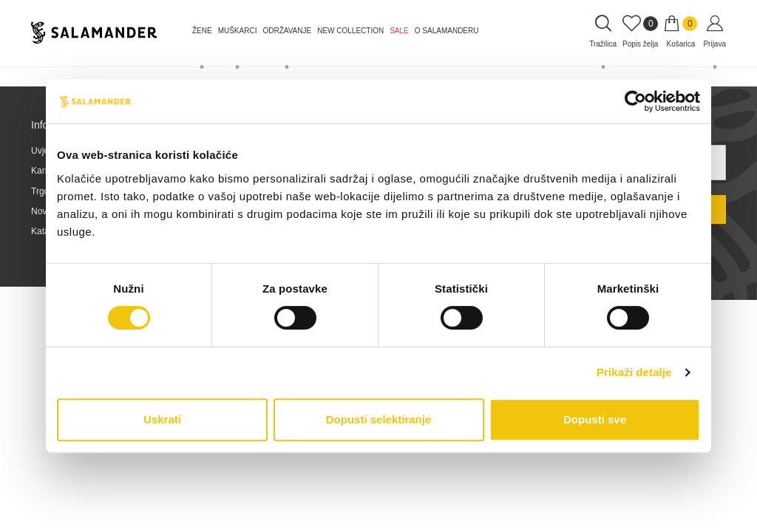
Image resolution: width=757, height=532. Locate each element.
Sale (399, 31)
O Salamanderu (447, 31)
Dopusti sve (595, 419)
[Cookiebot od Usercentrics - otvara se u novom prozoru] (635, 101)
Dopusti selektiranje (379, 419)
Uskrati (162, 419)
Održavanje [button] (287, 31)
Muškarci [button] (238, 31)
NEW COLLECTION (350, 31)
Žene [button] (202, 31)
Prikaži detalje (634, 372)
